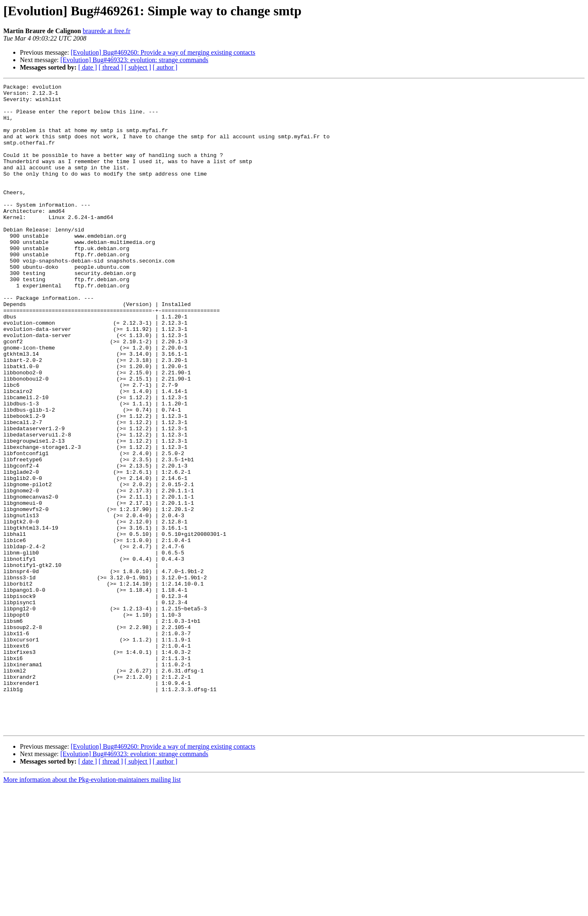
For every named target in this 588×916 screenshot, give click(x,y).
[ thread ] (111, 67)
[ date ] (88, 67)
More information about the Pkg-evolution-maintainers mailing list (92, 909)
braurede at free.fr (107, 31)
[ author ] (165, 67)
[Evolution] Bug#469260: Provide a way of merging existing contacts (163, 52)
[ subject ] (138, 67)
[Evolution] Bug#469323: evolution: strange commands (134, 60)
